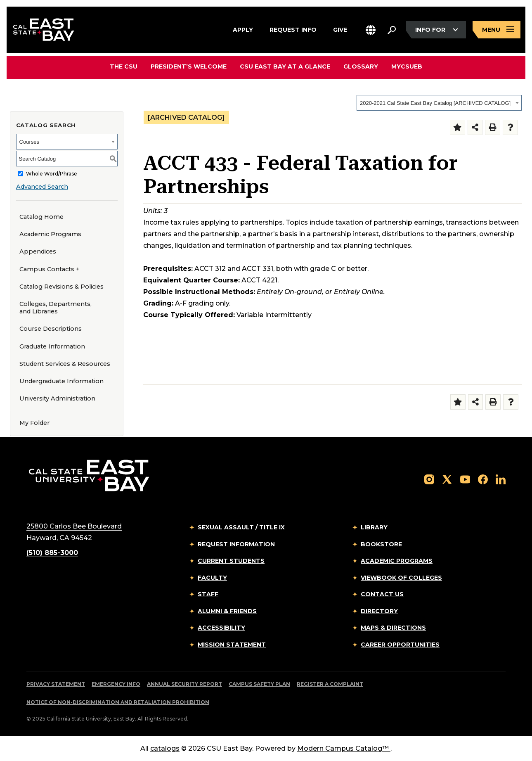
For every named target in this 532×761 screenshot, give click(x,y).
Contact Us (382, 594)
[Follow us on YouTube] (465, 479)
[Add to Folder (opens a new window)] (458, 127)
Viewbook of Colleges (401, 578)
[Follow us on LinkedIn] (501, 479)
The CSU (124, 66)
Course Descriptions (51, 329)
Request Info (293, 28)
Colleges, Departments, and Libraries (56, 308)
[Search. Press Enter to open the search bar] (392, 30)
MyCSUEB (407, 66)
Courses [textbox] (29, 142)
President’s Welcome (189, 66)
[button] (371, 30)
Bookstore (381, 544)
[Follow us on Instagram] (429, 479)
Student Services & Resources (65, 364)
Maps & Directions (393, 628)
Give (340, 28)
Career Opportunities (400, 645)
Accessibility (221, 628)
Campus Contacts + (50, 269)
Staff (208, 594)
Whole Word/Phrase (52, 174)
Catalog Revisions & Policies (61, 287)
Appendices (38, 251)
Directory (379, 611)
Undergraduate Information (61, 381)
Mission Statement (232, 645)
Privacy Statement (56, 684)
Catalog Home (41, 217)
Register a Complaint (330, 684)
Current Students (231, 561)
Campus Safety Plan (259, 684)
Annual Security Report (184, 684)
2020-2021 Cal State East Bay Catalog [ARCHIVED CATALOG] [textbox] (435, 103)
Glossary (361, 66)
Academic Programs (50, 234)
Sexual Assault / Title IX (241, 527)
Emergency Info (116, 684)
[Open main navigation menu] (497, 30)
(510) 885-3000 (52, 553)
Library (374, 527)
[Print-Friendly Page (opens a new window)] (493, 127)
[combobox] (439, 103)
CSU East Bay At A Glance (285, 66)
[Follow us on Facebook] (483, 479)
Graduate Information (52, 346)
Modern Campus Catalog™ (344, 748)
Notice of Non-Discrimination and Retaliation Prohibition (118, 702)
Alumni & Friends (227, 611)
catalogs (165, 748)
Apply (243, 28)
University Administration (57, 398)
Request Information (236, 544)
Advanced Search (42, 187)
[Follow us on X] (447, 479)
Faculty (212, 578)
